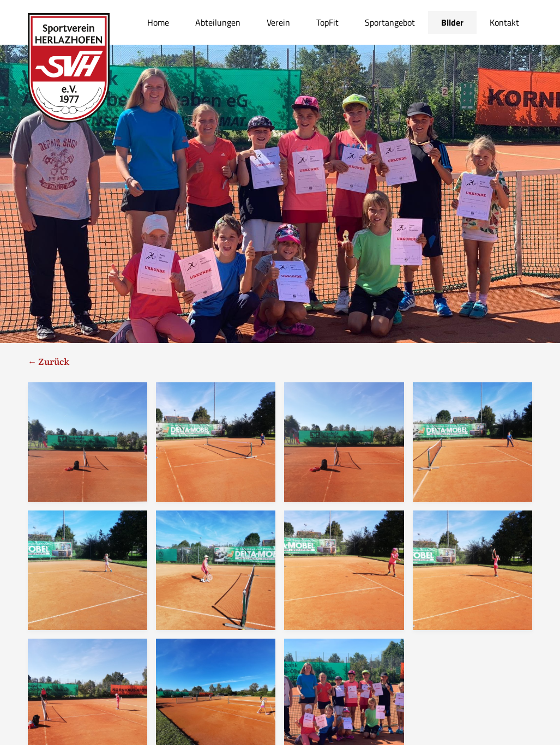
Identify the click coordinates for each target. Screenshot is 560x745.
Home (158, 22)
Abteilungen (218, 22)
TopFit (327, 22)
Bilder (452, 22)
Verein (278, 22)
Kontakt (504, 22)
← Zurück (49, 361)
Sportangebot (390, 22)
